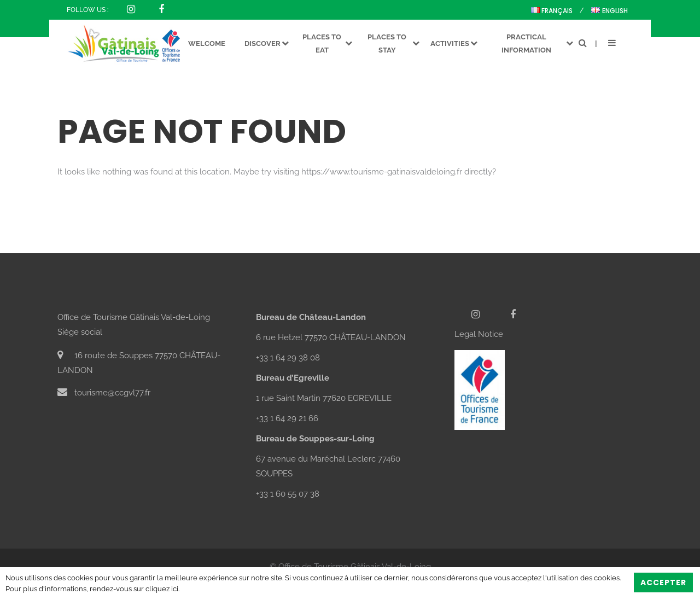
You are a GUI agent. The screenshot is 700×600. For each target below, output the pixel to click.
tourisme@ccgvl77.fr (104, 393)
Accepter (663, 582)
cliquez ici (162, 589)
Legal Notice (479, 334)
